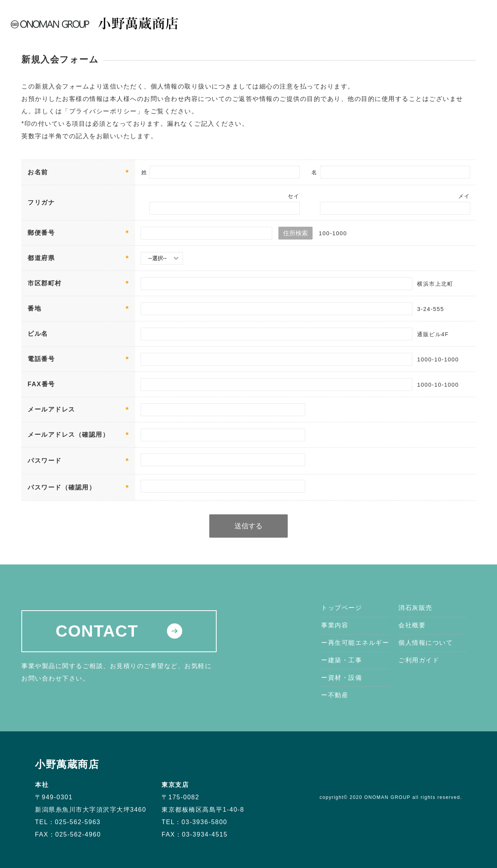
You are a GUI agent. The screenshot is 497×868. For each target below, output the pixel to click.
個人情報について (426, 643)
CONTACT (119, 631)
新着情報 (434, 19)
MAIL (472, 25)
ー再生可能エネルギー (355, 643)
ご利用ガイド (419, 660)
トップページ (296, 19)
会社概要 (403, 19)
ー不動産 (335, 695)
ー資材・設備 (341, 678)
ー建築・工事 (341, 660)
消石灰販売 (368, 19)
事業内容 (334, 19)
